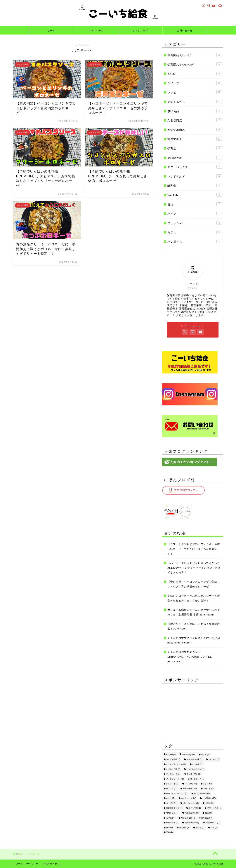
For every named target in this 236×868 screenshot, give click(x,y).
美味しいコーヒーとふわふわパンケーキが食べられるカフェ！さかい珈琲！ (194, 598)
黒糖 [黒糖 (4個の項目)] (169, 832)
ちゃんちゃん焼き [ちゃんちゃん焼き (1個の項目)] (195, 769)
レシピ (195, 92)
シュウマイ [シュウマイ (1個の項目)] (172, 784)
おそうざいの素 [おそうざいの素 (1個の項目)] (195, 760)
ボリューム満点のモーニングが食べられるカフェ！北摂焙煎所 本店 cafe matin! (194, 612)
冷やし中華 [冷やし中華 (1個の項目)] (195, 808)
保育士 (195, 148)
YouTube (195, 195)
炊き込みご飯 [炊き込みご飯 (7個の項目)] (188, 818)
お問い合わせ (185, 31)
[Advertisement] (193, 709)
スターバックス (195, 167)
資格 (195, 204)
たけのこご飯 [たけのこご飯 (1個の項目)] (173, 769)
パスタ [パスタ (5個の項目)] (170, 798)
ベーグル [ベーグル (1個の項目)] (171, 803)
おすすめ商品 (195, 130)
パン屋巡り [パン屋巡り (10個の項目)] (209, 798)
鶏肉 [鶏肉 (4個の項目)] (214, 828)
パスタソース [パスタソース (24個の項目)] (189, 798)
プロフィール (96, 31)
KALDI (195, 74)
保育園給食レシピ (195, 55)
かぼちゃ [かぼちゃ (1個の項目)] (214, 760)
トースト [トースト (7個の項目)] (208, 789)
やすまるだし (195, 102)
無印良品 (195, 111)
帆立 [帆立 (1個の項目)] (208, 813)
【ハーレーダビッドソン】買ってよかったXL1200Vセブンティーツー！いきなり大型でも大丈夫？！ (194, 568)
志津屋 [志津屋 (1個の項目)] (170, 818)
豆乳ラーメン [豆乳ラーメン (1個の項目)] (212, 823)
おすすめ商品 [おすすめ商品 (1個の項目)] (173, 760)
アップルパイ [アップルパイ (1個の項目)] (173, 774)
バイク (195, 213)
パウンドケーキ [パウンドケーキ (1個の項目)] (202, 793)
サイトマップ (140, 31)
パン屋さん (195, 241)
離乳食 (195, 185)
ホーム (51, 31)
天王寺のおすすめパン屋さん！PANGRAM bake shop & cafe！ (194, 640)
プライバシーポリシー (27, 864)
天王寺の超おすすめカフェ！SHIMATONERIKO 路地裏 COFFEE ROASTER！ (190, 657)
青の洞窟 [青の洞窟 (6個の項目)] (184, 828)
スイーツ (195, 83)
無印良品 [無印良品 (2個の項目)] (206, 818)
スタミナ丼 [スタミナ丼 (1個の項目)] (191, 784)
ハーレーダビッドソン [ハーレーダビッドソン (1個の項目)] (177, 793)
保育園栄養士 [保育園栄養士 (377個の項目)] (174, 808)
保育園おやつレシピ (195, 64)
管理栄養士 (195, 139)
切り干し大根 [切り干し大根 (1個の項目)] (214, 808)
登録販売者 (195, 158)
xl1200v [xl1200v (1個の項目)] (171, 755)
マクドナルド (195, 176)
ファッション (195, 223)
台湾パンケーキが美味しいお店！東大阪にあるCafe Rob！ (194, 626)
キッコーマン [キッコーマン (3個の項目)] (194, 774)
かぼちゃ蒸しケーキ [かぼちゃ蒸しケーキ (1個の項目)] (176, 764)
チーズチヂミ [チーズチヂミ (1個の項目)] (190, 789)
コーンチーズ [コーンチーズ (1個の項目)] (197, 779)
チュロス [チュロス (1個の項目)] (171, 789)
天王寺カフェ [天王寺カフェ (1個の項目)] (192, 813)
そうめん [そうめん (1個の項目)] (197, 764)
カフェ (195, 232)
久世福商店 (195, 120)
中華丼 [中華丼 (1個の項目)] (209, 803)
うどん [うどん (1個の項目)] (205, 755)
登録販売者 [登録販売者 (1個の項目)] (172, 823)
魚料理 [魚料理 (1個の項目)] (200, 828)
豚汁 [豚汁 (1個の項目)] (169, 828)
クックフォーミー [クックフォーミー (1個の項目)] (175, 779)
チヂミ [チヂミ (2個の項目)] (207, 784)
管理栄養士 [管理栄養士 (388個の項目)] (192, 823)
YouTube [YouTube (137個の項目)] (188, 755)
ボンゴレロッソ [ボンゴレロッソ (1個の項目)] (191, 803)
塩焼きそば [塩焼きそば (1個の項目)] (172, 813)
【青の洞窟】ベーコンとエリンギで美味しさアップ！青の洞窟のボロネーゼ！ (194, 584)
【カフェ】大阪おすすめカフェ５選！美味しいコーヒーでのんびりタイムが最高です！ (194, 549)
